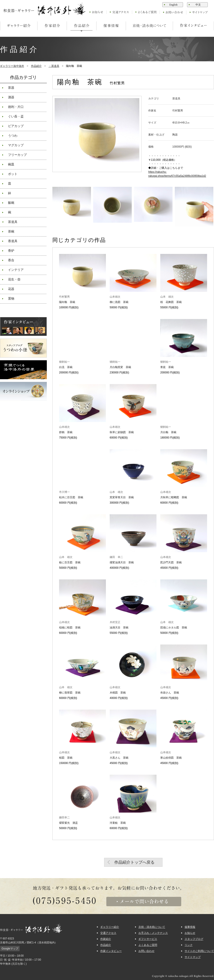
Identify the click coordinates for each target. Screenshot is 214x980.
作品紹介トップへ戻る (134, 862)
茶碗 (11, 232)
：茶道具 (54, 66)
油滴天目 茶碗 (119, 628)
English (174, 5)
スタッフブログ (194, 939)
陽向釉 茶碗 (67, 302)
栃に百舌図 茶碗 (70, 562)
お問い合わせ (146, 951)
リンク (189, 945)
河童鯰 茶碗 (118, 823)
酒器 (11, 97)
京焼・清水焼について (152, 927)
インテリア (16, 270)
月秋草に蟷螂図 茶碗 (174, 497)
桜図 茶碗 (66, 758)
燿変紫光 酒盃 (68, 823)
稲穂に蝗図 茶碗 (70, 628)
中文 (198, 5)
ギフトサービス (148, 939)
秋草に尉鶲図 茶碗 (122, 432)
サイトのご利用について (199, 951)
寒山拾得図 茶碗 (171, 758)
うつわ (13, 136)
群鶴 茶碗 (66, 432)
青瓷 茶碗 (167, 367)
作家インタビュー (111, 951)
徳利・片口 (16, 107)
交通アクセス (108, 933)
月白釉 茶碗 (168, 432)
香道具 (13, 241)
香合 (11, 260)
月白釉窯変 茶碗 (120, 367)
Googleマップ (10, 949)
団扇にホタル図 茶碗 (174, 628)
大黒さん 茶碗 (119, 758)
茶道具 (13, 222)
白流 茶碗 (66, 367)
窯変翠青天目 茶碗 (122, 497)
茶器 (11, 88)
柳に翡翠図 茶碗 (70, 693)
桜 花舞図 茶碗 (171, 302)
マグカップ (16, 145)
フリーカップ (17, 155)
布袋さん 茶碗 (170, 693)
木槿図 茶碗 (118, 693)
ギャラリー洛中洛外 (12, 66)
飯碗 (11, 203)
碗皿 (11, 164)
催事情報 (190, 927)
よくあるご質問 (148, 945)
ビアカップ (16, 126)
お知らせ (190, 933)
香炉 (11, 251)
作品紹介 (36, 66)
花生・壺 (14, 279)
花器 (11, 289)
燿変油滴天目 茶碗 (122, 562)
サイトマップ (193, 957)
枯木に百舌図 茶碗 (71, 497)
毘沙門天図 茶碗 (171, 562)
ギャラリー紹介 (110, 927)
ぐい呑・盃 (16, 116)
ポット (13, 174)
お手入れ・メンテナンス (153, 933)
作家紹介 (106, 939)
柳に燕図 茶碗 (119, 302)
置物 (11, 299)
